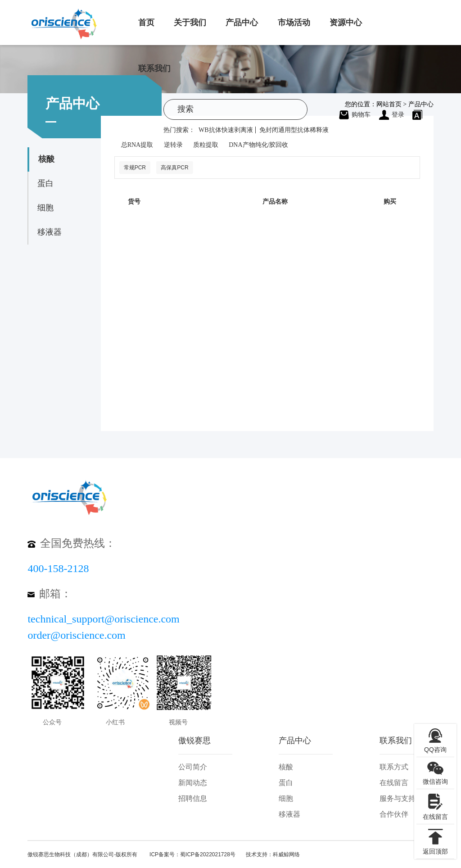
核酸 (46, 159)
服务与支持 (398, 798)
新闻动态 (193, 783)
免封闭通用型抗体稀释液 (294, 130)
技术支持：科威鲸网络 (273, 854)
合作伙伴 (394, 814)
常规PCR (135, 168)
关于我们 (190, 23)
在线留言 (394, 783)
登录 (392, 114)
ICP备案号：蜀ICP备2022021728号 (192, 854)
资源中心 (346, 23)
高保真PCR (174, 168)
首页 (146, 23)
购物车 (355, 114)
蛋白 (45, 183)
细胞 (45, 208)
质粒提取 (206, 145)
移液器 (50, 232)
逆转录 (173, 145)
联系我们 (154, 68)
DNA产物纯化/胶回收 (258, 145)
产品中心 (242, 23)
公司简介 (193, 767)
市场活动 (294, 23)
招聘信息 (193, 798)
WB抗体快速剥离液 (226, 130)
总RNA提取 (137, 145)
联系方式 (394, 767)
